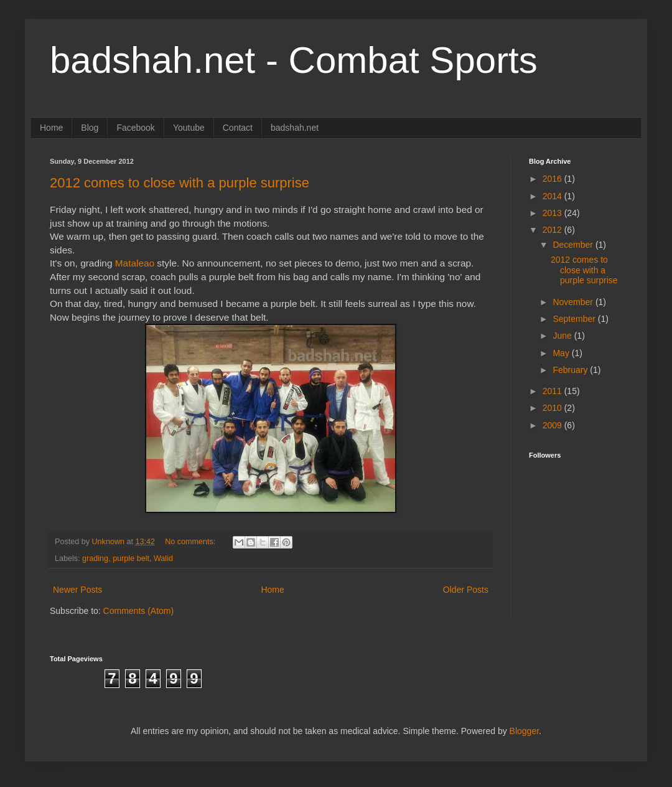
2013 (553, 213)
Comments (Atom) (139, 611)
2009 (553, 425)
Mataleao (136, 263)
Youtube (189, 128)
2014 (553, 196)
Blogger (524, 731)
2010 (553, 408)
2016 (553, 179)
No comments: (191, 542)
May (562, 353)
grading (95, 558)
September (575, 319)
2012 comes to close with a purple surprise (180, 183)
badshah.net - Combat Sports (294, 60)
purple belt (131, 558)
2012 (553, 230)
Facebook (135, 128)
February (571, 370)
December (574, 245)
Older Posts (466, 590)
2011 (553, 391)
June (563, 336)
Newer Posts (77, 590)
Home (51, 128)
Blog (90, 128)
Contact (238, 128)
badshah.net (295, 128)
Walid (163, 558)
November (574, 302)
